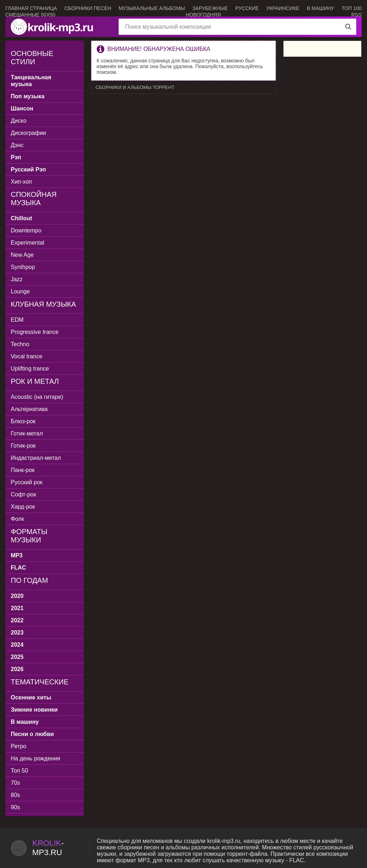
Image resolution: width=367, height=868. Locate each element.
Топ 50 (19, 771)
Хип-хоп (21, 182)
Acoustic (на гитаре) (37, 397)
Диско (19, 121)
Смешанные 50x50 (30, 15)
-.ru (48, 848)
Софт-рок (23, 494)
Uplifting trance (30, 369)
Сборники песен (88, 8)
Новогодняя (203, 15)
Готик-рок (23, 446)
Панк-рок (23, 470)
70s (15, 783)
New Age (22, 255)
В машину (320, 8)
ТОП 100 (352, 8)
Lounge (20, 291)
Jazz (17, 279)
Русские (247, 8)
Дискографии (28, 133)
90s (15, 807)
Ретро (18, 746)
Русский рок (27, 482)
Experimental (27, 243)
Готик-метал (27, 433)
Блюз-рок (23, 421)
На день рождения (35, 758)
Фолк (17, 519)
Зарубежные (210, 8)
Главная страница (31, 8)
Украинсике (283, 8)
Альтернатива (29, 409)
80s (15, 795)
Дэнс (17, 145)
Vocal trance (27, 356)
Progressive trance (35, 332)
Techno (20, 344)
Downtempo (26, 230)
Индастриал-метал (36, 458)
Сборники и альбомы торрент (135, 87)
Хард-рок (23, 507)
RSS (356, 15)
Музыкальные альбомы (152, 8)
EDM (17, 320)
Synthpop (23, 267)
